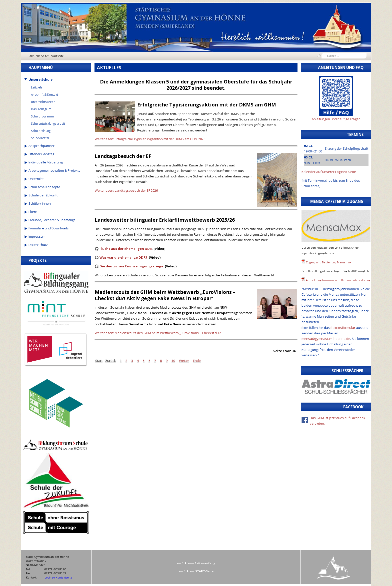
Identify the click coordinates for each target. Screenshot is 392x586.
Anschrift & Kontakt (44, 94)
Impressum (37, 236)
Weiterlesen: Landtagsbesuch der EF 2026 (126, 190)
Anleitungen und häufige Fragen (336, 119)
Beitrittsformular (343, 328)
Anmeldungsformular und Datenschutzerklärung (338, 280)
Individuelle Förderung (45, 162)
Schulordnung (41, 131)
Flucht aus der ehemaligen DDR (126, 249)
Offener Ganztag (41, 154)
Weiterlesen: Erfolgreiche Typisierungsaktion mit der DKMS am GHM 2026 (150, 139)
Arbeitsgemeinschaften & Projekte (54, 170)
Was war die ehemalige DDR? (123, 257)
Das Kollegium (41, 109)
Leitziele (37, 87)
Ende (197, 361)
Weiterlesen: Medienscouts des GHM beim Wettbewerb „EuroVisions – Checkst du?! (158, 333)
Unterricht (36, 179)
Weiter (184, 361)
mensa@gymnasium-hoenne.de (326, 339)
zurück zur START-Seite (196, 571)
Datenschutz (38, 245)
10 (173, 361)
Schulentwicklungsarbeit (48, 123)
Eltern (33, 212)
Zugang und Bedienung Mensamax (329, 262)
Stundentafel (40, 138)
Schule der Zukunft (43, 195)
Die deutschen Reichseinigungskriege (131, 266)
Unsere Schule (40, 79)
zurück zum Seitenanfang (196, 563)
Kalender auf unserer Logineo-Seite (329, 172)
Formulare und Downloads (49, 228)
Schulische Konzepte (44, 187)
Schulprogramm (42, 116)
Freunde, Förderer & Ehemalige (52, 220)
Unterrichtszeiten (43, 102)
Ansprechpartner (41, 146)
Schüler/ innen (40, 203)
